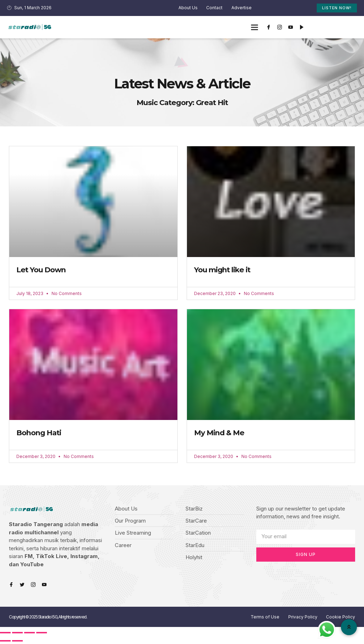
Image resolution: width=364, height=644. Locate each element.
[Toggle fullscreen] (30, 634)
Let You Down (41, 270)
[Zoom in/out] (42, 634)
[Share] (17, 634)
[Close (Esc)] (5, 634)
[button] (255, 27)
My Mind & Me (219, 433)
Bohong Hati (39, 433)
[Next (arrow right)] (17, 642)
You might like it (223, 270)
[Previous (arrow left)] (5, 642)
